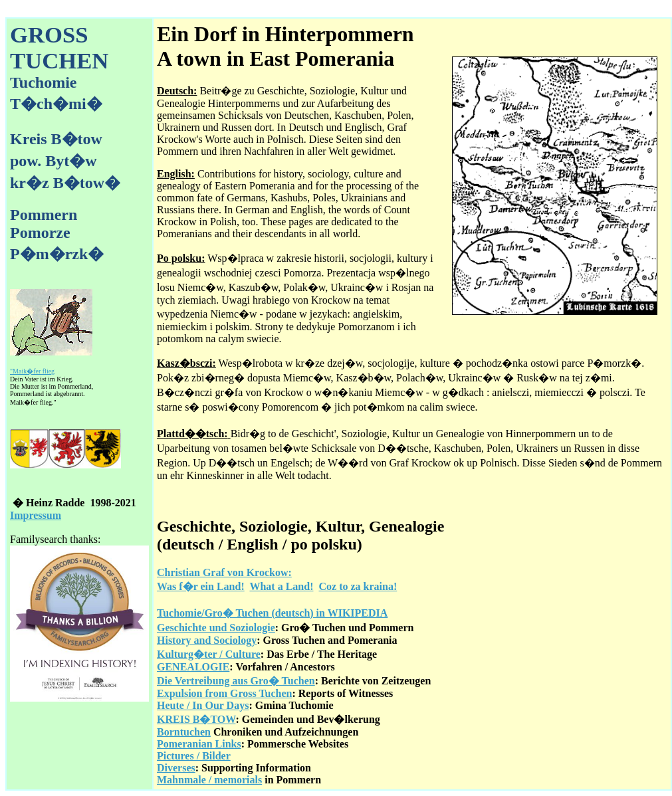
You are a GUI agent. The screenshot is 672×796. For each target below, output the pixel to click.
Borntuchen (184, 732)
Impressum (36, 515)
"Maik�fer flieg (32, 371)
